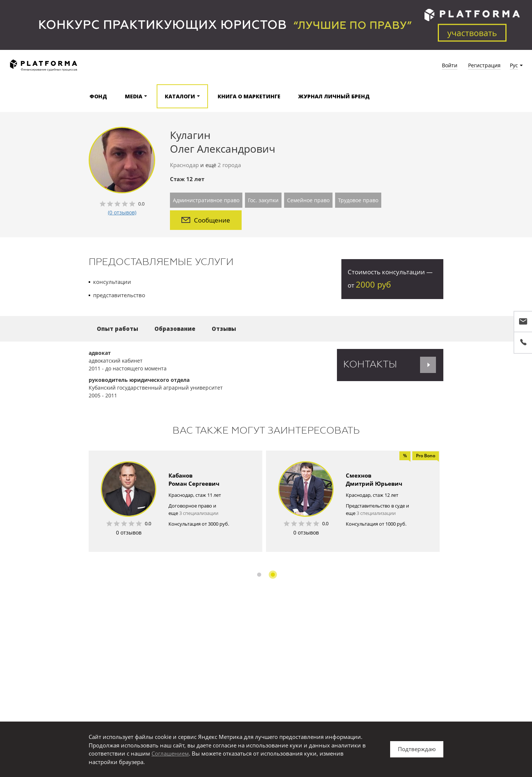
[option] (175, 501)
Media (134, 96)
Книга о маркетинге (249, 96)
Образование (175, 329)
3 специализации (199, 513)
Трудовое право (358, 200)
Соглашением (170, 753)
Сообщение (206, 220)
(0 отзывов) (122, 212)
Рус (514, 65)
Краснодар (184, 165)
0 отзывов (129, 532)
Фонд (98, 96)
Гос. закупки (263, 200)
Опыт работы (117, 329)
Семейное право (308, 200)
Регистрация (484, 65)
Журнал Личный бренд (334, 96)
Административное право (206, 200)
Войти (450, 65)
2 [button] (273, 575)
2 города (229, 165)
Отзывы (224, 329)
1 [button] (259, 575)
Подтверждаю (417, 749)
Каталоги (180, 96)
